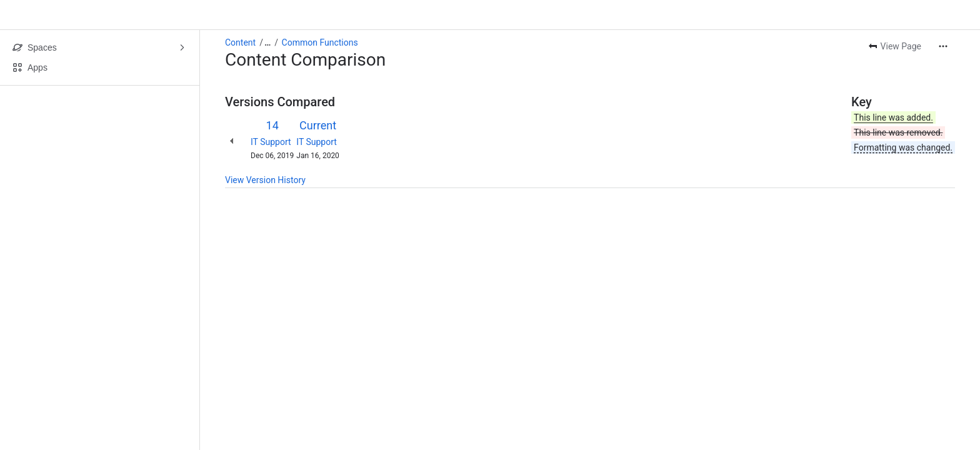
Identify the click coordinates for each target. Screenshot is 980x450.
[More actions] (943, 46)
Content (240, 42)
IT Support (271, 142)
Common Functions (320, 42)
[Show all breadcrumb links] (267, 42)
